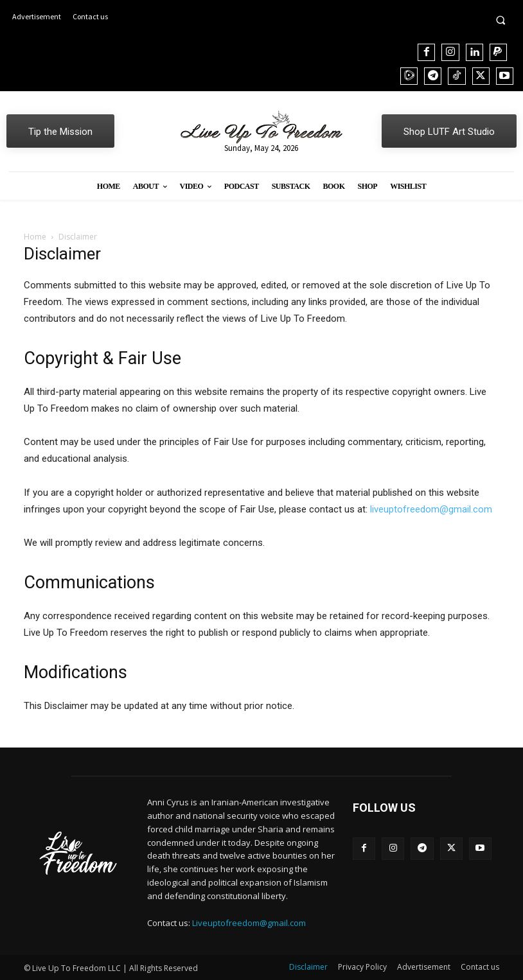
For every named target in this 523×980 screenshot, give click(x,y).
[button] (501, 20)
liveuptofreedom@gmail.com (431, 509)
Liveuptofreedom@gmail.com (249, 923)
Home (35, 237)
